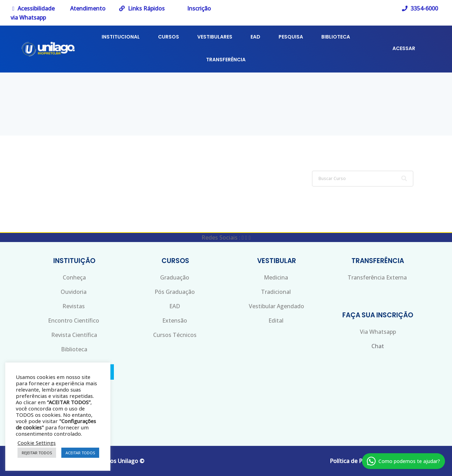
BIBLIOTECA (336, 37)
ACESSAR (404, 48)
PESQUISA (291, 37)
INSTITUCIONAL (121, 37)
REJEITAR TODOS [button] (37, 453)
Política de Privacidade (359, 461)
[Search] (405, 179)
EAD (255, 37)
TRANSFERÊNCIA (226, 60)
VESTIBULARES (215, 37)
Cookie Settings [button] (37, 443)
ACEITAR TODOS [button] (80, 453)
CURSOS (169, 37)
